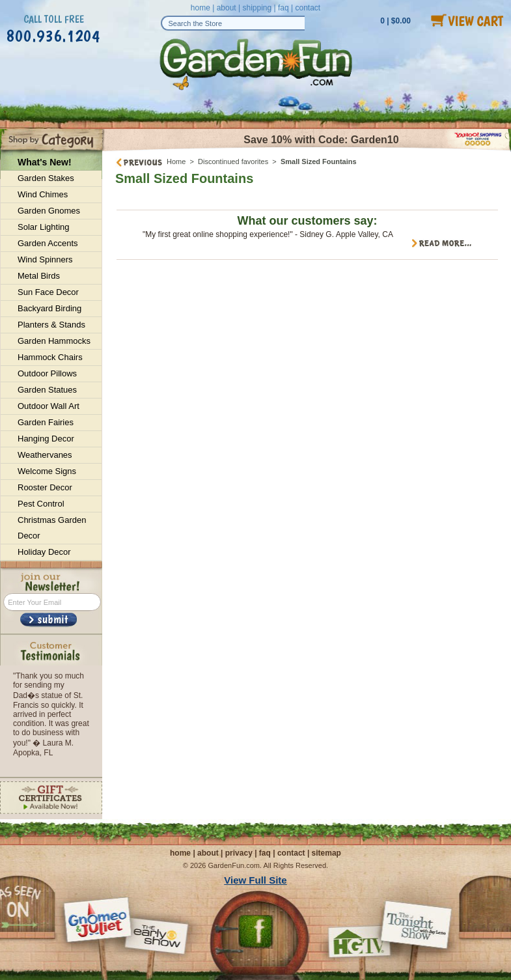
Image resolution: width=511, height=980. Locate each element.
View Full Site (255, 880)
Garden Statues (47, 390)
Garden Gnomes (49, 211)
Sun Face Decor (48, 292)
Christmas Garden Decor (52, 528)
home (200, 8)
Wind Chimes (43, 194)
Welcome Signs (47, 471)
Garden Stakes (46, 178)
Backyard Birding (49, 308)
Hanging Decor (46, 439)
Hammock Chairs (50, 357)
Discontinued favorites (233, 161)
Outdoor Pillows (47, 373)
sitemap (326, 853)
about (227, 8)
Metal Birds (39, 276)
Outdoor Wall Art (48, 406)
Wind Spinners (45, 259)
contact (308, 8)
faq (283, 8)
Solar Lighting (44, 227)
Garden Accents (48, 243)
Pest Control (41, 504)
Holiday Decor (44, 552)
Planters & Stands (51, 325)
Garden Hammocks (54, 341)
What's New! (45, 162)
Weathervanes (45, 455)
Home (176, 161)
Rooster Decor (45, 487)
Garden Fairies (46, 422)
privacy (239, 853)
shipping (257, 8)
